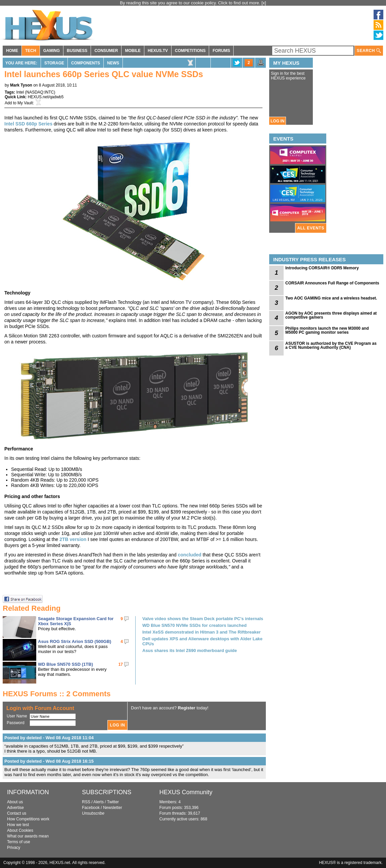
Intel (20, 92)
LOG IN (277, 121)
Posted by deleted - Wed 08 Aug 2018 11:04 (49, 738)
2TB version (73, 539)
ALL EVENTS (311, 228)
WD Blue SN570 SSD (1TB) (65, 664)
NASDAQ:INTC (40, 92)
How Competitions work (28, 819)
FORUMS (221, 51)
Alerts (99, 802)
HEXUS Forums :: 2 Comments (57, 694)
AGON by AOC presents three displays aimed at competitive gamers (331, 315)
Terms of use (19, 842)
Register (187, 708)
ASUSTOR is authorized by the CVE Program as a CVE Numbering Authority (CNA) (331, 345)
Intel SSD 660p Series (28, 124)
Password (16, 723)
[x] (264, 3)
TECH (31, 51)
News (113, 63)
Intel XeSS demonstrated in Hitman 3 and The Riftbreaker (202, 632)
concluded (190, 555)
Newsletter (113, 808)
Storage (54, 63)
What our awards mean (28, 836)
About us (15, 802)
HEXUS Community (186, 792)
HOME (12, 51)
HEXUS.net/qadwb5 (46, 97)
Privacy (14, 848)
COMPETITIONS (190, 51)
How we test (18, 825)
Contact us (17, 813)
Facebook (91, 808)
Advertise (15, 808)
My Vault (25, 103)
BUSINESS (77, 51)
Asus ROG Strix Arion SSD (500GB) (75, 641)
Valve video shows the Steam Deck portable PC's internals (203, 619)
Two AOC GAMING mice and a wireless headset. (331, 298)
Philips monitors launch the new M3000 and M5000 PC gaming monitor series (327, 330)
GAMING (52, 51)
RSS (86, 802)
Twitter (113, 802)
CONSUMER (106, 51)
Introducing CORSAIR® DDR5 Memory (322, 268)
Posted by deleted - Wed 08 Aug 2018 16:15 (49, 761)
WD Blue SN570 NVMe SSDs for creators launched (195, 625)
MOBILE (133, 51)
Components (86, 63)
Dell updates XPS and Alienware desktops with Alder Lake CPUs (202, 641)
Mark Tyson (21, 85)
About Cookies (20, 830)
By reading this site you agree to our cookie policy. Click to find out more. (191, 3)
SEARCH (369, 51)
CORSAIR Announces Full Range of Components (332, 283)
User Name (17, 716)
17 (121, 664)
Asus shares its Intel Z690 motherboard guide (190, 650)
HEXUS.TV (158, 51)
